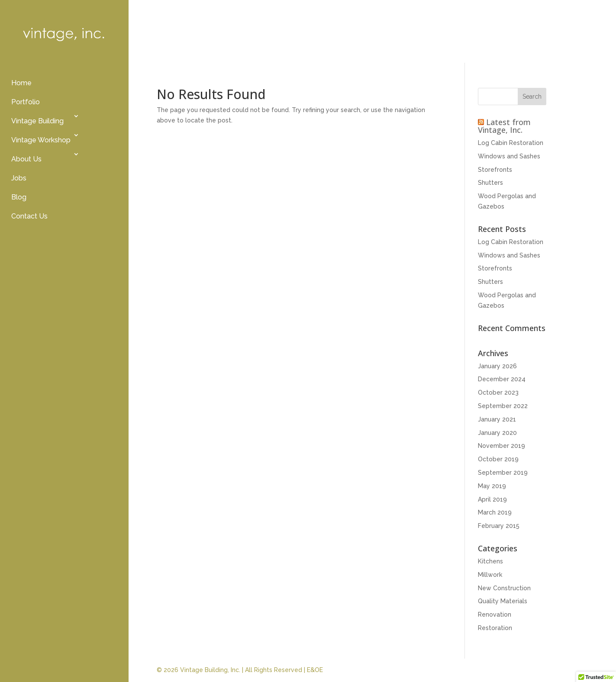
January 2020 (497, 433)
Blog (19, 197)
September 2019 (503, 473)
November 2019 (502, 446)
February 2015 (499, 526)
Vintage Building (37, 121)
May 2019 (492, 486)
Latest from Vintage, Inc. (504, 126)
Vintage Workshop (41, 140)
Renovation (495, 614)
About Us (26, 159)
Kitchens (490, 561)
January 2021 (497, 419)
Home (21, 83)
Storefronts (495, 170)
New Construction (504, 588)
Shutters (490, 183)
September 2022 (503, 406)
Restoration (495, 628)
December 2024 (502, 379)
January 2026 (497, 366)
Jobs (19, 178)
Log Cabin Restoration (511, 143)
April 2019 (492, 499)
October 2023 (498, 392)
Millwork (490, 575)
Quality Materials (503, 601)
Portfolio (26, 102)
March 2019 (495, 512)
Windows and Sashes (509, 156)
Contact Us (29, 216)
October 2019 (498, 459)
